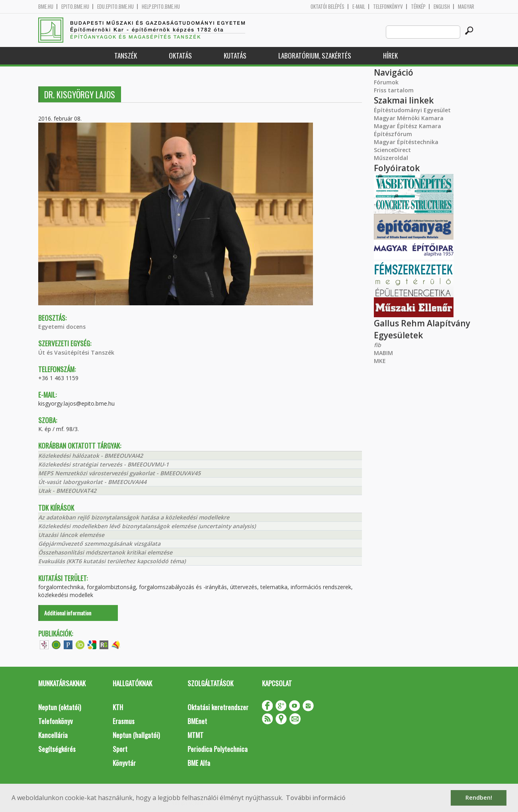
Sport (120, 749)
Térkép (418, 7)
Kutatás (235, 56)
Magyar (466, 7)
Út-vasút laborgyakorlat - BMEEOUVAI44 (92, 482)
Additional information (68, 613)
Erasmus (124, 721)
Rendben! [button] (479, 797)
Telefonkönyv (388, 7)
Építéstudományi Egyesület (412, 110)
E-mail (359, 7)
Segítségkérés (57, 749)
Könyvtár (124, 763)
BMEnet (197, 721)
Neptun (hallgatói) (136, 735)
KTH (118, 707)
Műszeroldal (391, 158)
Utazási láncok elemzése (71, 535)
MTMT (195, 735)
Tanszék (126, 56)
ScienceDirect (392, 150)
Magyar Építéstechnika (406, 142)
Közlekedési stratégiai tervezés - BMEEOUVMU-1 (104, 464)
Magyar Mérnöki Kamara (409, 118)
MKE (380, 361)
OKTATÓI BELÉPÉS (327, 7)
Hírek (390, 56)
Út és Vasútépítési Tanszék (76, 352)
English (442, 7)
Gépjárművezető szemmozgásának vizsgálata (99, 544)
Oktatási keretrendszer (218, 707)
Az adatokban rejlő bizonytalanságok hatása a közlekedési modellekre (134, 517)
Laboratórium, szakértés (315, 56)
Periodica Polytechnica (218, 749)
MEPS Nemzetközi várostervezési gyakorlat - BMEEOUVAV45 (119, 473)
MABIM (383, 353)
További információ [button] (316, 798)
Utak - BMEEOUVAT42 (67, 491)
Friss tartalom (394, 90)
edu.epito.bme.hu (115, 7)
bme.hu (46, 7)
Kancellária (53, 735)
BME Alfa (199, 763)
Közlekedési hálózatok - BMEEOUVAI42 (91, 456)
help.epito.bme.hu (161, 7)
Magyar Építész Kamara (408, 126)
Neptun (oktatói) (60, 707)
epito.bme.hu (75, 7)
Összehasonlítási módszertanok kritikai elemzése (105, 552)
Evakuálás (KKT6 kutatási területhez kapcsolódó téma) (112, 561)
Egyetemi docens (62, 327)
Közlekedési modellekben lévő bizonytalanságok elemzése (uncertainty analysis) (147, 526)
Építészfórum (393, 134)
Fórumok (386, 82)
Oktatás (180, 56)
